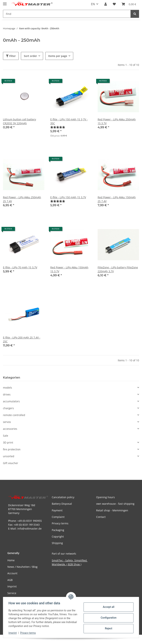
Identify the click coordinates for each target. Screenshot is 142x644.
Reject (108, 628)
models (7, 388)
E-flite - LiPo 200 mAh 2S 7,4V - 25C (22, 339)
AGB (10, 580)
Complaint (58, 517)
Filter (11, 56)
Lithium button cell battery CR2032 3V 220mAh (20, 121)
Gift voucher (11, 463)
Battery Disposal (62, 504)
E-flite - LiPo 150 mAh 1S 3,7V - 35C (69, 121)
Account (12, 573)
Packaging (58, 530)
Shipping (57, 543)
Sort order (30, 56)
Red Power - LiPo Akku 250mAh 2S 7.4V (22, 199)
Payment (57, 510)
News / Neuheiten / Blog (22, 567)
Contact (101, 517)
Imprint (13, 633)
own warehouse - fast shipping (115, 504)
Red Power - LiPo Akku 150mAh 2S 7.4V (117, 199)
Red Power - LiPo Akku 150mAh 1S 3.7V (69, 269)
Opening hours (105, 497)
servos (7, 422)
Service (12, 593)
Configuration (108, 618)
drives (7, 394)
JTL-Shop (123, 639)
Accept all (108, 607)
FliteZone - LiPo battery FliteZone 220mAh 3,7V (118, 269)
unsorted (9, 456)
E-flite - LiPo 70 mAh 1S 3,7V (20, 267)
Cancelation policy (63, 497)
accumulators (11, 401)
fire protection (12, 449)
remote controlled (14, 415)
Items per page (58, 56)
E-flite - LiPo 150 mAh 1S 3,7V (68, 197)
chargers (8, 408)
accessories (10, 429)
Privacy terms (29, 633)
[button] (106, 4)
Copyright (58, 537)
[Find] (135, 14)
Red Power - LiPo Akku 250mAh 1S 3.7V (117, 121)
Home (11, 560)
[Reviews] (58, 127)
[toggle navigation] (5, 2)
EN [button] (93, 4)
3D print (8, 442)
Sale (6, 436)
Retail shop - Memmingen (112, 510)
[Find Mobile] (67, 14)
